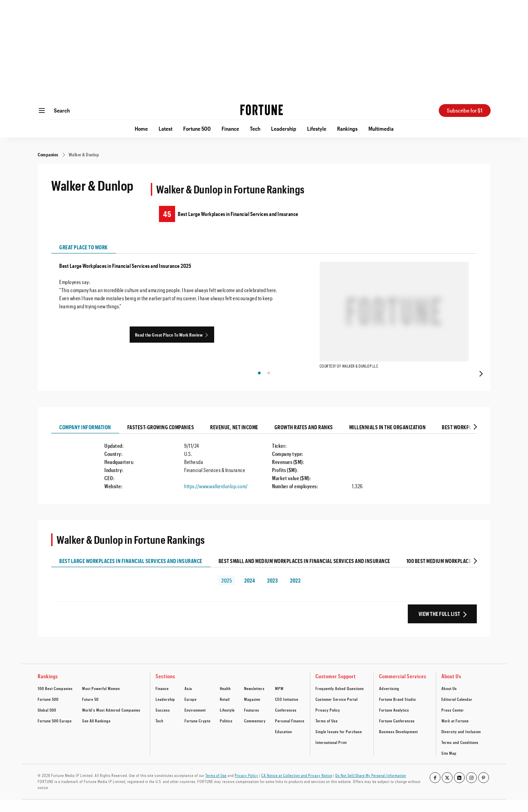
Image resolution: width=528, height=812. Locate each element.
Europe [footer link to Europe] (191, 712)
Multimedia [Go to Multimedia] (381, 129)
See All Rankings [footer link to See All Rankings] (96, 733)
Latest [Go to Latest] (166, 129)
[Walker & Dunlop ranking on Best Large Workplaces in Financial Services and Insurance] (311, 214)
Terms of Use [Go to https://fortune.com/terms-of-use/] (216, 788)
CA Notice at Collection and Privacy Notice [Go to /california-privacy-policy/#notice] (297, 788)
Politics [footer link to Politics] (226, 733)
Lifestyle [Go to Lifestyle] (317, 129)
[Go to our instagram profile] (471, 790)
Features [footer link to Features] (252, 722)
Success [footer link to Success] (163, 722)
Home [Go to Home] (141, 129)
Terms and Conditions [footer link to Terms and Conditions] (460, 755)
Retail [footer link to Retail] (225, 712)
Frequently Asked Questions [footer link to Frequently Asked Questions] (340, 701)
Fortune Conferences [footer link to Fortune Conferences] (397, 733)
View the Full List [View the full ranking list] (439, 626)
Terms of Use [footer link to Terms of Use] (327, 733)
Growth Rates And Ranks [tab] (304, 440)
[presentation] (480, 386)
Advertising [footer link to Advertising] (389, 701)
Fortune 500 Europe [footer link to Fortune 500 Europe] (55, 733)
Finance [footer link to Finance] (162, 701)
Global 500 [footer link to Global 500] (47, 722)
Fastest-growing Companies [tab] (161, 440)
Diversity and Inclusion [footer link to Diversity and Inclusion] (461, 744)
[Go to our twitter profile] (447, 790)
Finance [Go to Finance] (230, 129)
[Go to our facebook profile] (435, 790)
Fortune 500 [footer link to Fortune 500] (48, 712)
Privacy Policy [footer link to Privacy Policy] (328, 722)
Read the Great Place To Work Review (169, 335)
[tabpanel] (264, 322)
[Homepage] (262, 111)
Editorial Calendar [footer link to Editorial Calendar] (457, 712)
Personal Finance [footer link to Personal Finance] (290, 733)
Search (62, 110)
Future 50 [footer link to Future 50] (90, 712)
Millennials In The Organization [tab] (388, 440)
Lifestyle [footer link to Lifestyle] (227, 722)
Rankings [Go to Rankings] (347, 129)
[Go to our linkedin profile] (459, 790)
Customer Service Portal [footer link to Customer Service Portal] (337, 712)
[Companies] (48, 154)
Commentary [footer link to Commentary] (255, 733)
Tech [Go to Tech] (255, 129)
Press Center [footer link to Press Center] (453, 722)
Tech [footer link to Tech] (159, 733)
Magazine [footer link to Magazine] (252, 712)
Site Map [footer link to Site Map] (449, 766)
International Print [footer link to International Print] (331, 755)
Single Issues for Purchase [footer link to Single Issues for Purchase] (339, 744)
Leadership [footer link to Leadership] (165, 712)
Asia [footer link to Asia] (188, 701)
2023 (272, 593)
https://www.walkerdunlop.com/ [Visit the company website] (216, 498)
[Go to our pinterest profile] (484, 790)
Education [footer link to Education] (284, 744)
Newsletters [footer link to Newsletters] (254, 701)
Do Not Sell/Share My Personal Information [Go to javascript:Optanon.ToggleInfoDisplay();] (371, 788)
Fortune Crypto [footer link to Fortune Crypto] (197, 733)
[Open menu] (42, 111)
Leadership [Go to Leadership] (284, 129)
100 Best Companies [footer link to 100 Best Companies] (55, 701)
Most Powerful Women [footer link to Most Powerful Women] (101, 701)
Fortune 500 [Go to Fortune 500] (197, 129)
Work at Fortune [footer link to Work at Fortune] (455, 733)
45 (167, 214)
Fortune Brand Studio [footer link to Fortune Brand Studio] (398, 712)
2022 (295, 593)
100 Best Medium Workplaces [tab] (440, 573)
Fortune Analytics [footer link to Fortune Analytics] (394, 722)
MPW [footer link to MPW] (279, 701)
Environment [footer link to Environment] (195, 722)
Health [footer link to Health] (225, 701)
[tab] (474, 439)
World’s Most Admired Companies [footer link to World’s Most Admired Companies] (111, 722)
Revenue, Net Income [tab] (234, 440)
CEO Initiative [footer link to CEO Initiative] (287, 712)
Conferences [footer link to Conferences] (286, 722)
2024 (250, 593)
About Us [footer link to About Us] (449, 701)
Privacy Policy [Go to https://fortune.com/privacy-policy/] (246, 788)
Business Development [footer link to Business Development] (399, 744)
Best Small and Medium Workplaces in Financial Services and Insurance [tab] (304, 573)
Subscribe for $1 (465, 110)
